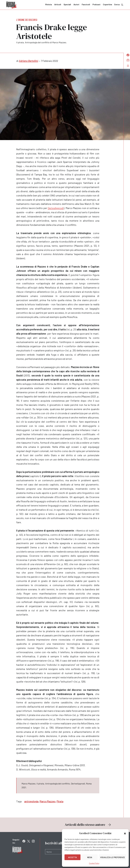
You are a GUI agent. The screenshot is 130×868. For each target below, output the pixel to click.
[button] (125, 833)
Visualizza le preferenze (113, 857)
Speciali (67, 4)
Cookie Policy (94, 863)
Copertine (108, 4)
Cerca (119, 5)
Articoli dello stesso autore (88, 825)
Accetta (72, 857)
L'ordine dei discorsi (27, 20)
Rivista (49, 4)
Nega (90, 857)
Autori (76, 4)
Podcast (96, 4)
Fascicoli (86, 4)
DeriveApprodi (56, 208)
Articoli (58, 4)
